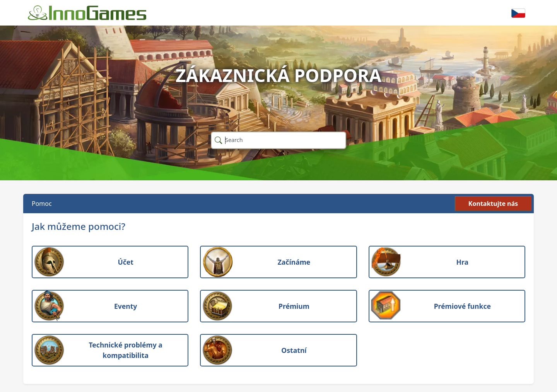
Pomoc (42, 204)
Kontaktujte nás (493, 204)
